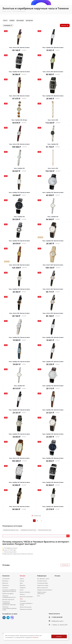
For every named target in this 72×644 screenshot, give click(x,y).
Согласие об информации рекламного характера (9, 603)
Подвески (23, 588)
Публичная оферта (8, 594)
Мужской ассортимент (26, 597)
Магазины (5, 581)
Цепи (21, 583)
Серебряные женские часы (28, 530)
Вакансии (5, 583)
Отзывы (57, 576)
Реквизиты (6, 585)
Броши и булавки (25, 592)
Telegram (8, 618)
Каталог (23, 576)
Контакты (5, 588)
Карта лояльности (43, 588)
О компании (6, 579)
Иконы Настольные (26, 607)
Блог (39, 596)
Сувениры (23, 601)
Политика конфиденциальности (9, 596)
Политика (35, 637)
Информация (42, 576)
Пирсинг (22, 594)
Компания (6, 576)
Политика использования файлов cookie (9, 608)
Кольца (22, 581)
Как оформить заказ (43, 579)
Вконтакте (4, 618)
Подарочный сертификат (45, 590)
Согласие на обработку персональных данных (9, 591)
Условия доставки (43, 583)
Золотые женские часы (45, 530)
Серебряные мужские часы (11, 530)
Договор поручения (8, 599)
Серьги (22, 579)
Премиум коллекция (26, 609)
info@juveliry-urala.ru (57, 621)
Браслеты (23, 585)
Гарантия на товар (43, 585)
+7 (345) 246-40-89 (57, 617)
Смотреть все (65, 565)
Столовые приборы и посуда (26, 604)
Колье (22, 590)
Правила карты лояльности (42, 593)
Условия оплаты (42, 581)
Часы (21, 599)
